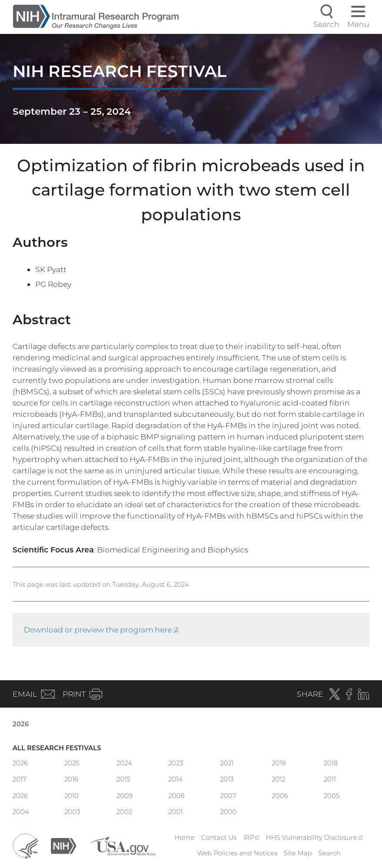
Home (184, 838)
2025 (72, 763)
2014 (176, 779)
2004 (21, 812)
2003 (72, 812)
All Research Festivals (57, 748)
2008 (176, 796)
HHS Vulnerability (314, 838)
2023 (176, 763)
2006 (280, 796)
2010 (72, 796)
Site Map (298, 853)
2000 (228, 812)
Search (330, 853)
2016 (71, 779)
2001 (176, 812)
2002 (124, 812)
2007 (228, 796)
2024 (124, 763)
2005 (332, 796)
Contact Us (219, 838)
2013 (227, 779)
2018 (331, 763)
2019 (279, 763)
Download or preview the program (101, 630)
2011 (330, 779)
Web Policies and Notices (237, 853)
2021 (227, 763)
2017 (20, 779)
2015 (123, 779)
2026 (21, 724)
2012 (279, 779)
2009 (125, 796)
